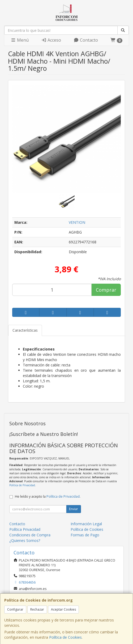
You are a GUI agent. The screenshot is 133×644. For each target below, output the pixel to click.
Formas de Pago (85, 535)
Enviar (74, 509)
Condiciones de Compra (30, 535)
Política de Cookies (65, 637)
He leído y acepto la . (48, 496)
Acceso (51, 40)
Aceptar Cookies (63, 609)
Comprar (106, 290)
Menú (20, 40)
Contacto (86, 40)
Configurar (15, 609)
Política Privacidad (25, 529)
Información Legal (86, 524)
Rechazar (37, 609)
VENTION (77, 222)
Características (25, 330)
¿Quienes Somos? (25, 540)
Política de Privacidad (22, 485)
